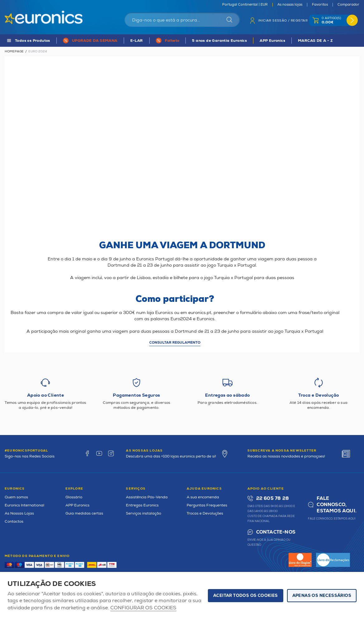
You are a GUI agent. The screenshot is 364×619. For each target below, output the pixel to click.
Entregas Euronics (142, 505)
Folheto (172, 41)
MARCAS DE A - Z (315, 41)
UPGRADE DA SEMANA (95, 41)
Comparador (348, 5)
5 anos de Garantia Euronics (219, 41)
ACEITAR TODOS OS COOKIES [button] (246, 596)
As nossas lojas (290, 5)
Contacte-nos (276, 532)
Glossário (74, 497)
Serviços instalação (144, 513)
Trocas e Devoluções (205, 513)
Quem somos (16, 497)
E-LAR (137, 41)
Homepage (14, 51)
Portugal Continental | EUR (245, 5)
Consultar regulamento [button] (175, 343)
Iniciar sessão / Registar (283, 21)
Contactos (14, 522)
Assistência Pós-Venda (147, 497)
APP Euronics (272, 41)
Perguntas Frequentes (207, 505)
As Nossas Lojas (19, 513)
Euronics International (24, 505)
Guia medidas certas (84, 513)
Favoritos (320, 5)
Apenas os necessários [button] (322, 596)
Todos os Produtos (33, 41)
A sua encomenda (203, 497)
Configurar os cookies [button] (143, 608)
